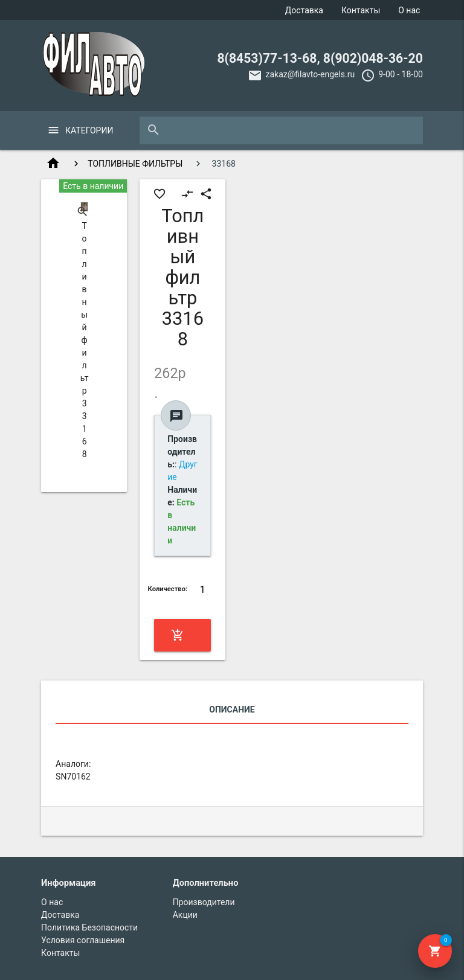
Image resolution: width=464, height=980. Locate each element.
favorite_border (159, 194)
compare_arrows (187, 194)
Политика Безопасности (89, 927)
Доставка (304, 10)
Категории (89, 130)
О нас (409, 10)
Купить (182, 635)
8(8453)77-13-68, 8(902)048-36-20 (320, 58)
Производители (204, 902)
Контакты (361, 10)
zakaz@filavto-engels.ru (310, 74)
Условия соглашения (83, 940)
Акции (185, 915)
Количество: (168, 589)
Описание (232, 709)
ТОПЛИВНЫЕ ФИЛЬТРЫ (135, 164)
